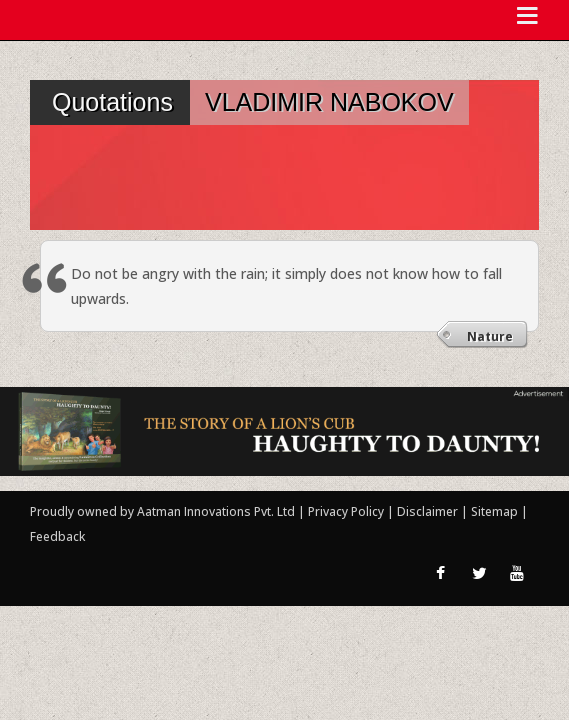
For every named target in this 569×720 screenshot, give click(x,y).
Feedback (57, 536)
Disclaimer (427, 511)
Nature (490, 336)
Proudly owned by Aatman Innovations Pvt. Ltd (162, 511)
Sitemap (496, 511)
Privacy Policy (347, 511)
